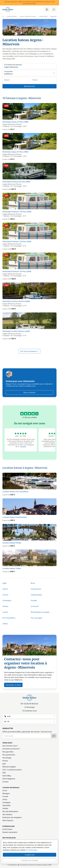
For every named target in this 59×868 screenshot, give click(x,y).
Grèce (5, 799)
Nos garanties (8, 752)
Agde (4, 583)
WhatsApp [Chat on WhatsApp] (30, 707)
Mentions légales (9, 767)
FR (30, 722)
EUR (30, 716)
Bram (33, 583)
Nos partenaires (9, 755)
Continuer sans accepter (29, 860)
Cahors (5, 589)
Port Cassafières (9, 618)
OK (54, 736)
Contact (6, 782)
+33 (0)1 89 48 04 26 (29, 704)
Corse (5, 790)
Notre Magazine (9, 779)
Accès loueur (7, 829)
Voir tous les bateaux (29, 351)
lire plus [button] (23, 446)
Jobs (4, 764)
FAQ (4, 773)
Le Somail (35, 606)
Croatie (5, 796)
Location (18, 770)
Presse (5, 761)
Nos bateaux (7, 814)
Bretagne (6, 793)
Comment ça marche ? (11, 749)
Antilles (5, 808)
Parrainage (7, 758)
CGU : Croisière (8, 770)
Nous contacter (29, 392)
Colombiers (7, 600)
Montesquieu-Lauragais (40, 612)
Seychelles (7, 805)
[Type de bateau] (29, 73)
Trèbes (5, 624)
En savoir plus (32, 850)
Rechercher (30, 86)
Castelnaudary (36, 595)
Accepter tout (30, 855)
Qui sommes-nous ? (10, 746)
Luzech (5, 612)
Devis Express (8, 820)
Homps (5, 606)
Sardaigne (6, 802)
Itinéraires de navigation (12, 817)
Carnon (5, 595)
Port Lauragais (37, 618)
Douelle (34, 600)
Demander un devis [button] (13, 685)
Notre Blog (7, 776)
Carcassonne (36, 589)
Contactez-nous (29, 711)
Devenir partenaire (10, 832)
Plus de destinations (10, 811)
